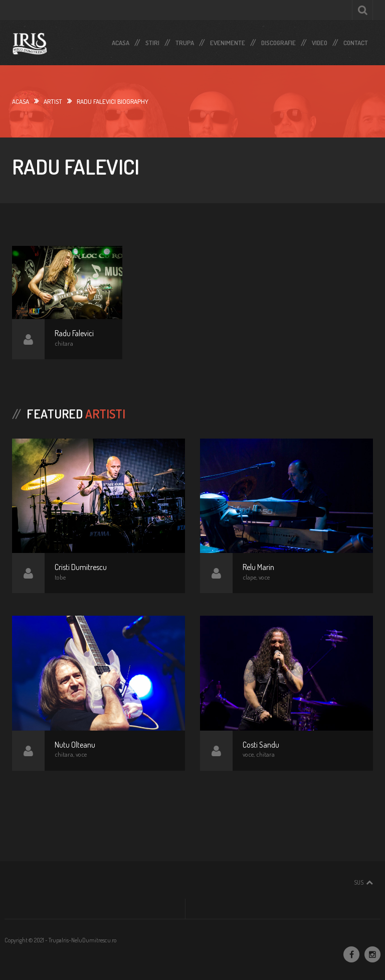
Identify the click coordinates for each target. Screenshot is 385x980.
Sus (359, 882)
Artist (53, 101)
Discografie (278, 41)
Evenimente (228, 41)
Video (320, 41)
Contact (356, 41)
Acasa (121, 41)
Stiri (152, 41)
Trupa (185, 41)
